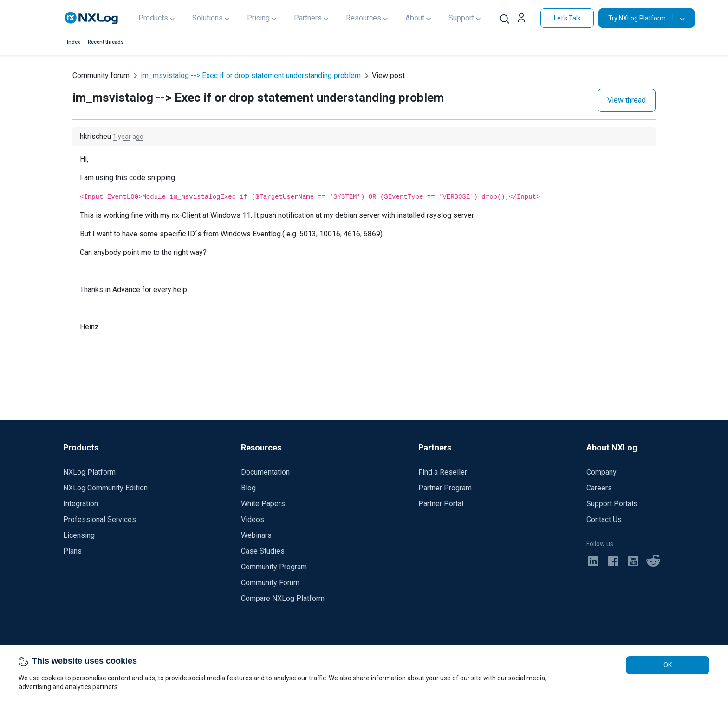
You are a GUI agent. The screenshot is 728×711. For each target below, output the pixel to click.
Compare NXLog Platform (283, 598)
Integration (81, 504)
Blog (248, 488)
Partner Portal (441, 504)
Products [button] (153, 18)
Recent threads (106, 42)
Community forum (101, 75)
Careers (599, 488)
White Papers (263, 504)
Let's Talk (567, 18)
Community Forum (270, 583)
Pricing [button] (258, 18)
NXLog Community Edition (105, 488)
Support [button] (461, 18)
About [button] (415, 18)
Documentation (265, 472)
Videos (253, 519)
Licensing (79, 535)
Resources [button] (364, 18)
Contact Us (604, 519)
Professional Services (100, 519)
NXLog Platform (89, 472)
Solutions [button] (208, 18)
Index (74, 42)
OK (668, 665)
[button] (525, 19)
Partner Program (445, 488)
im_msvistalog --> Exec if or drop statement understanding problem (251, 75)
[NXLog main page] (91, 18)
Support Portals (612, 504)
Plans (72, 551)
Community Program (274, 567)
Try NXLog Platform (641, 18)
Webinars (256, 535)
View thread (627, 100)
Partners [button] (308, 18)
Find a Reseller (443, 472)
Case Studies (263, 551)
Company (601, 472)
